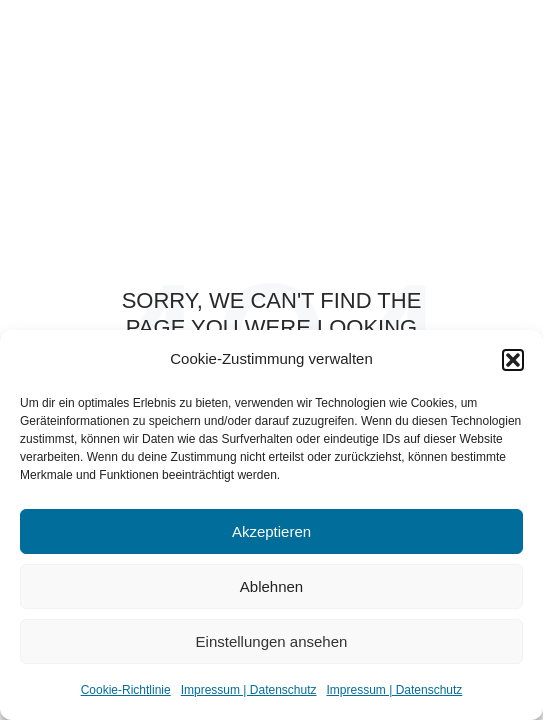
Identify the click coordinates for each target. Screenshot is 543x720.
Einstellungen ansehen (272, 641)
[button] (513, 360)
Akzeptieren (271, 531)
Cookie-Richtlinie (126, 690)
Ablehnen (271, 586)
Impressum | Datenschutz (249, 690)
